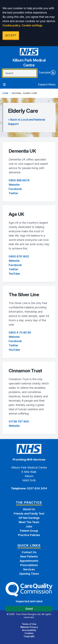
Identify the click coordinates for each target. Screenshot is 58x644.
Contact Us (29, 552)
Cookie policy (11, 25)
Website (14, 185)
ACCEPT (11, 35)
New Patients (29, 556)
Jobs (29, 526)
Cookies (29, 633)
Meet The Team (29, 522)
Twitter (13, 193)
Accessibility (29, 630)
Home (5, 93)
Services (29, 569)
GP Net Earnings (29, 518)
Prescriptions (29, 565)
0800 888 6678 (19, 180)
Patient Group (29, 531)
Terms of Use (29, 624)
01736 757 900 (19, 421)
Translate (47, 73)
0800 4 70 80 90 (20, 333)
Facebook (15, 189)
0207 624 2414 (37, 488)
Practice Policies (29, 535)
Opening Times (29, 574)
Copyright (29, 636)
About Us (29, 509)
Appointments (29, 561)
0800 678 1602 (19, 256)
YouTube (14, 274)
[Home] (29, 59)
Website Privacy (29, 627)
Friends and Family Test (29, 514)
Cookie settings (32, 25)
